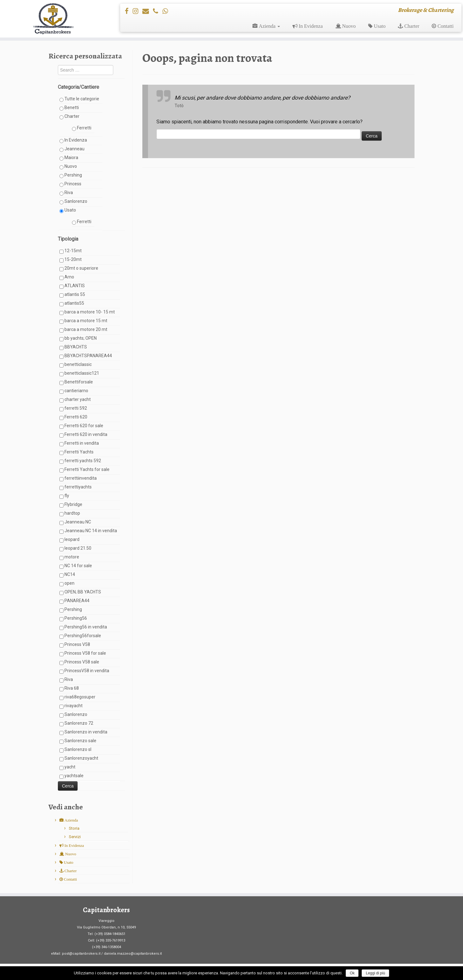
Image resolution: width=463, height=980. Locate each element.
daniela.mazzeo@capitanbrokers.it (133, 954)
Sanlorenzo (73, 202)
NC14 (67, 575)
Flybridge (71, 505)
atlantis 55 (72, 295)
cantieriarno (74, 391)
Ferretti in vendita (79, 443)
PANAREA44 (74, 601)
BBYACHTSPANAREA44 (86, 356)
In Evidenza (73, 140)
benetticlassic (76, 365)
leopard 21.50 (75, 548)
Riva (66, 193)
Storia (74, 828)
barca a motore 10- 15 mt (87, 312)
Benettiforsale (76, 382)
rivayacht (71, 706)
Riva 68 (69, 688)
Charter (69, 117)
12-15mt (71, 251)
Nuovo (68, 167)
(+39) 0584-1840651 (110, 934)
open (67, 583)
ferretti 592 (73, 408)
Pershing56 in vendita (83, 627)
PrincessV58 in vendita (84, 671)
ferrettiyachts (76, 487)
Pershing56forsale (80, 636)
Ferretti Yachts (76, 452)
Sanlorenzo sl (75, 750)
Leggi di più (375, 973)
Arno (67, 277)
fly (64, 496)
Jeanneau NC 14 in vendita (88, 531)
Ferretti (82, 128)
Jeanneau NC (75, 522)
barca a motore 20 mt (83, 330)
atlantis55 (72, 303)
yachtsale (71, 776)
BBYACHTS (73, 347)
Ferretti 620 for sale (81, 426)
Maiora (69, 158)
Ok (352, 973)
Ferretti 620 (73, 417)
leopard (69, 540)
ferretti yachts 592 (80, 461)
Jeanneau (72, 149)
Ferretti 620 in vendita (83, 435)
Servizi (75, 837)
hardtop (70, 513)
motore (69, 557)
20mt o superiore (79, 268)
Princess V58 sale (79, 662)
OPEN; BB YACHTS (80, 592)
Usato (68, 210)
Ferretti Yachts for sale (84, 470)
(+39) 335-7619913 (111, 940)
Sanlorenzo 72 (76, 723)
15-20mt (71, 260)
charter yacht (75, 400)
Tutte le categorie (79, 99)
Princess (70, 184)
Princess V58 (75, 645)
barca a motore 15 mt (83, 321)
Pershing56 (73, 618)
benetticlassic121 (79, 373)
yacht (67, 767)
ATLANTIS (72, 286)
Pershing (71, 175)
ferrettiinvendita (78, 478)
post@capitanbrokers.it (81, 954)
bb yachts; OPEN (78, 338)
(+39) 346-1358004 (107, 947)
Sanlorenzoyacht (79, 758)
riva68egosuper (77, 697)
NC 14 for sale (76, 566)
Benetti (69, 108)
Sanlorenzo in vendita (83, 732)
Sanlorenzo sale (78, 741)
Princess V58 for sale (83, 653)
